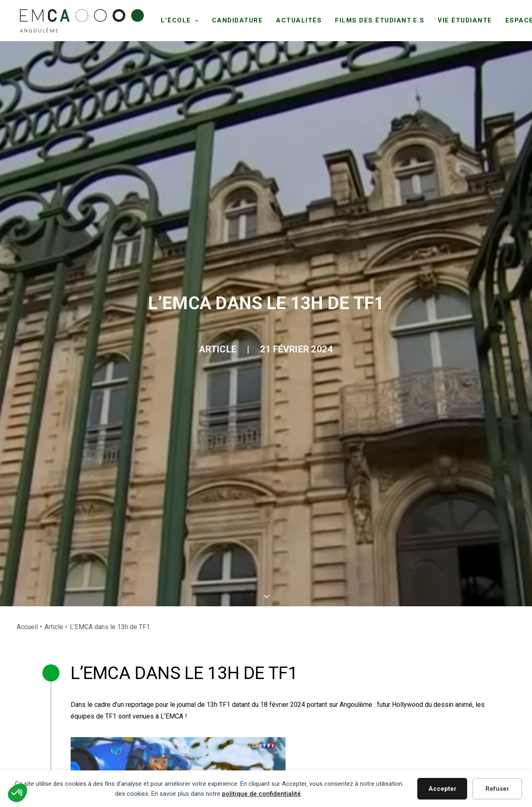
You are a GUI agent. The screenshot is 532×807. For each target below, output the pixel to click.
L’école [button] (177, 20)
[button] (287, 675)
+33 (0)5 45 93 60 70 (75, 744)
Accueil (27, 287)
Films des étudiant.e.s (377, 20)
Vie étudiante (462, 20)
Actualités (296, 20)
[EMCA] (80, 20)
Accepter (442, 789)
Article (204, 186)
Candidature (234, 20)
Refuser (497, 789)
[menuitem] (177, 20)
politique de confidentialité (261, 794)
